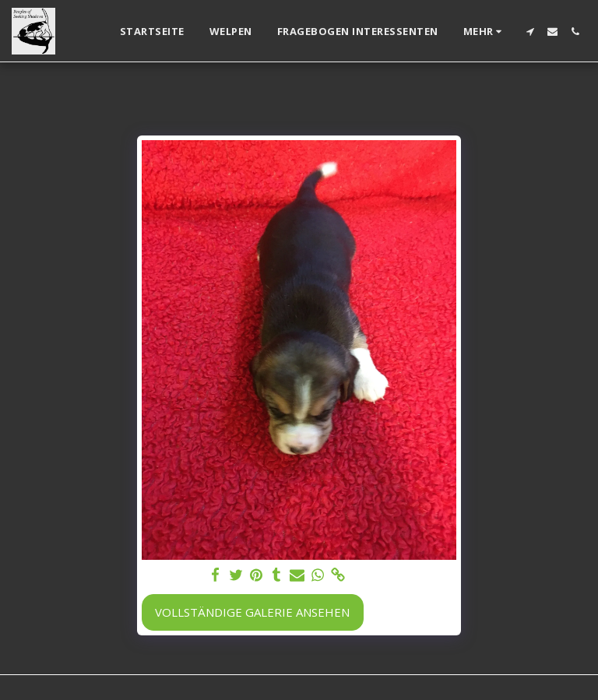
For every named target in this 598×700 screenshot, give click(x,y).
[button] (530, 32)
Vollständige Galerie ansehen (252, 612)
